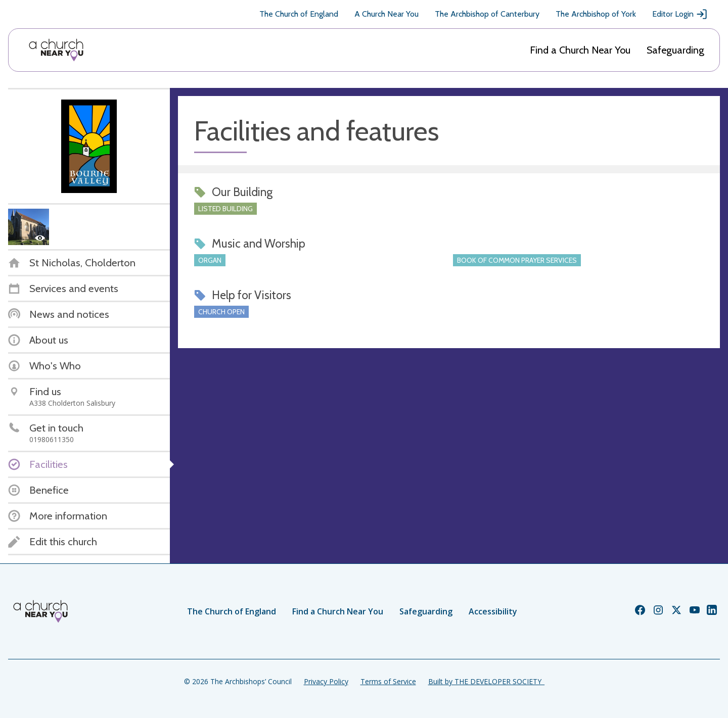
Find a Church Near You (580, 50)
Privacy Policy (326, 681)
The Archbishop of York (596, 14)
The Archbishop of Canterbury (487, 14)
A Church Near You (386, 14)
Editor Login (680, 14)
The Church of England (299, 14)
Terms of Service (388, 681)
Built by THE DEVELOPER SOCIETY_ (486, 681)
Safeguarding (675, 50)
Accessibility (493, 611)
